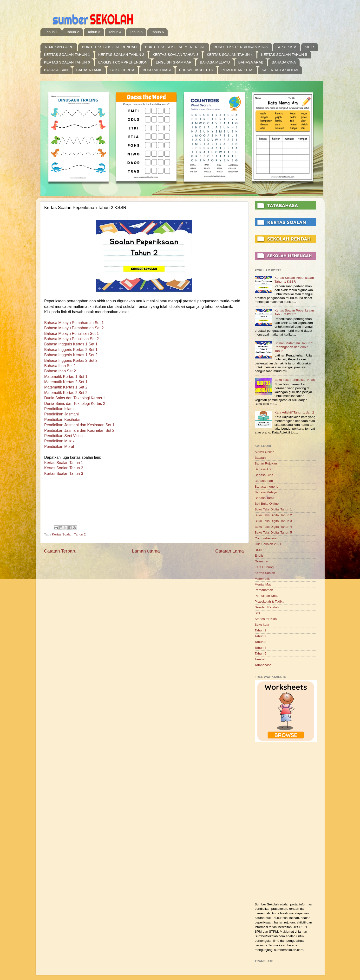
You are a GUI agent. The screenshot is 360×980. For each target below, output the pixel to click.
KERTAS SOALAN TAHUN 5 (284, 54)
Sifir (258, 613)
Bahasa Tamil (265, 498)
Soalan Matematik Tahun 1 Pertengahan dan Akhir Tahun (294, 347)
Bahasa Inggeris (267, 487)
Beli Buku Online (267, 504)
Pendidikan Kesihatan (63, 420)
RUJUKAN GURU (59, 47)
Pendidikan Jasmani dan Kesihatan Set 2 (79, 430)
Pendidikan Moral (59, 447)
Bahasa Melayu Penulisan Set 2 (72, 339)
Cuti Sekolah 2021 (268, 544)
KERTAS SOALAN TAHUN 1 (67, 54)
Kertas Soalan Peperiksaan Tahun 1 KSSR (294, 280)
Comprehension (266, 538)
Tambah (261, 659)
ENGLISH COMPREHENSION (123, 62)
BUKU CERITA (122, 70)
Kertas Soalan (62, 534)
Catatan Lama (230, 551)
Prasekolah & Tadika (270, 601)
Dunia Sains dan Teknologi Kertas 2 (75, 404)
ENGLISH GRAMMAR (174, 62)
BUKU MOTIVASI (157, 70)
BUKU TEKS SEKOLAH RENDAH (109, 47)
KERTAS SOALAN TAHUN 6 (67, 62)
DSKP (259, 550)
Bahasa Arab (264, 469)
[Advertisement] (285, 823)
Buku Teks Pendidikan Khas (295, 380)
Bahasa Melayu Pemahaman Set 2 (74, 328)
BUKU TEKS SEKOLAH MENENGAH (175, 47)
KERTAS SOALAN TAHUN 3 (175, 54)
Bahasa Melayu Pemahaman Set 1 (74, 323)
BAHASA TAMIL (89, 70)
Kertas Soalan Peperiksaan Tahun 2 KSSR (294, 312)
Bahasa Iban (264, 481)
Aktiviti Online (265, 452)
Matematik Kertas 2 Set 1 (66, 382)
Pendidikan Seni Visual (64, 436)
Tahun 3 (94, 32)
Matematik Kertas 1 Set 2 (66, 387)
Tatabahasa (263, 665)
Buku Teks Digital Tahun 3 (273, 521)
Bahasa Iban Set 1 (60, 366)
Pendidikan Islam (59, 409)
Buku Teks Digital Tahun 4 (273, 527)
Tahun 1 (51, 32)
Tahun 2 (72, 32)
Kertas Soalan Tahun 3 (64, 474)
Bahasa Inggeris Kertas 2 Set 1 (71, 350)
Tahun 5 (136, 32)
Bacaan (260, 458)
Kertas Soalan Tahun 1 (64, 463)
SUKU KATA (286, 47)
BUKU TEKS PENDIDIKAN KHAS (241, 47)
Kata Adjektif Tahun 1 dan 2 (294, 412)
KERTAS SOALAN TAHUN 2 (121, 54)
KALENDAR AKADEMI (280, 70)
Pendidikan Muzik (59, 441)
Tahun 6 (157, 32)
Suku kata (262, 625)
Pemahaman (264, 590)
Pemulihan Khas (267, 596)
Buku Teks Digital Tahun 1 (273, 509)
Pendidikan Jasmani (62, 414)
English (260, 556)
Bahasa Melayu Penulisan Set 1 (72, 334)
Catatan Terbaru (60, 551)
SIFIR (309, 47)
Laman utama (146, 551)
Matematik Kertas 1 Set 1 (66, 377)
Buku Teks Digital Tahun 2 (273, 515)
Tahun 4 (115, 32)
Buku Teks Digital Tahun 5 (273, 532)
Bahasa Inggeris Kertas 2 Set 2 (71, 360)
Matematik (262, 579)
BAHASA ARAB (251, 62)
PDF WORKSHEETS (196, 70)
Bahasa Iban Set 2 (60, 371)
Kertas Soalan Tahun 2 (64, 468)
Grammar (262, 561)
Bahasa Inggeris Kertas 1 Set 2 (71, 355)
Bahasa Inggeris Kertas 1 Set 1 (71, 344)
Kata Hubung (264, 567)
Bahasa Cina (264, 475)
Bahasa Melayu (266, 492)
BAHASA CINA (284, 62)
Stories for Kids (266, 619)
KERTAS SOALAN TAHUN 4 (230, 54)
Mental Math (264, 584)
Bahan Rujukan (266, 463)
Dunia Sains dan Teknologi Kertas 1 (75, 398)
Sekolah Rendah (267, 607)
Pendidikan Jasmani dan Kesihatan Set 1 (79, 425)
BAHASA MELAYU (215, 62)
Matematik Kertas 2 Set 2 (66, 393)
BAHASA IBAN (56, 70)
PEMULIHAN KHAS (237, 70)
